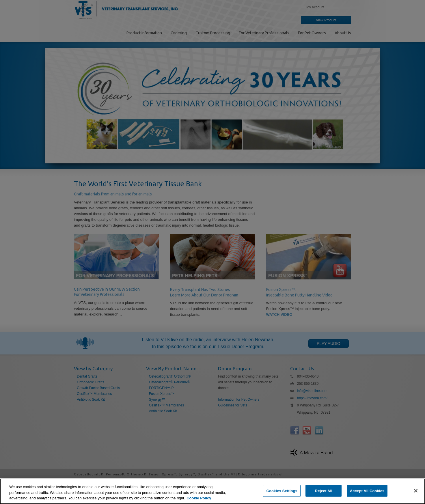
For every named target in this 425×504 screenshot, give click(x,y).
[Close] (416, 491)
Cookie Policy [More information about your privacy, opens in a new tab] (199, 498)
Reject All (324, 491)
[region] (212, 491)
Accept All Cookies (367, 491)
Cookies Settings (282, 491)
